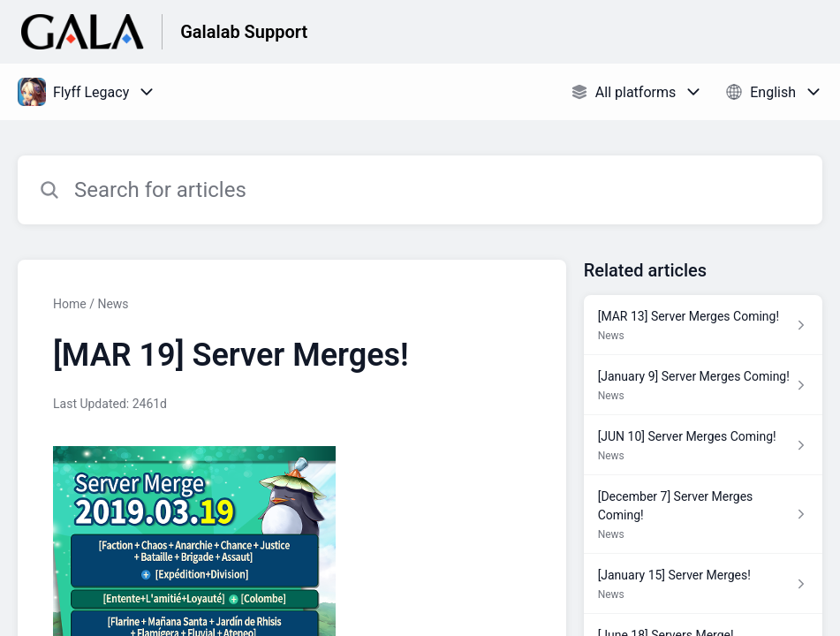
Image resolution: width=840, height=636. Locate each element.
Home (70, 304)
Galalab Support (244, 32)
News (113, 304)
